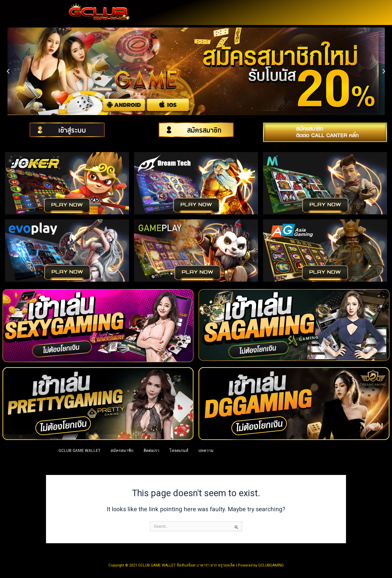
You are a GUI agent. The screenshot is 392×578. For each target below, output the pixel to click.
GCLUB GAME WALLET (79, 451)
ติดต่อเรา (151, 451)
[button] (8, 71)
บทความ (206, 451)
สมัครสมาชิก (122, 451)
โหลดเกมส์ (179, 451)
